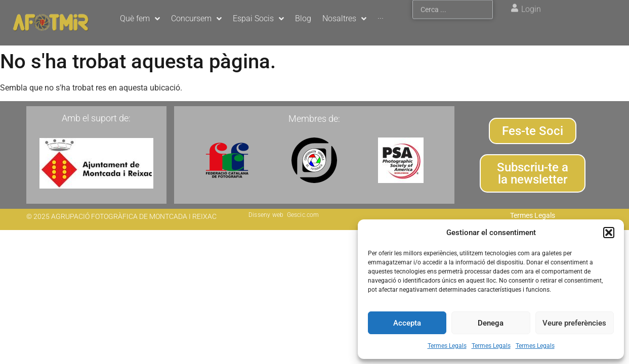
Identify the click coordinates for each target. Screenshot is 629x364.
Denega (491, 323)
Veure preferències (574, 323)
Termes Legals (447, 346)
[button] (609, 233)
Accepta (407, 323)
